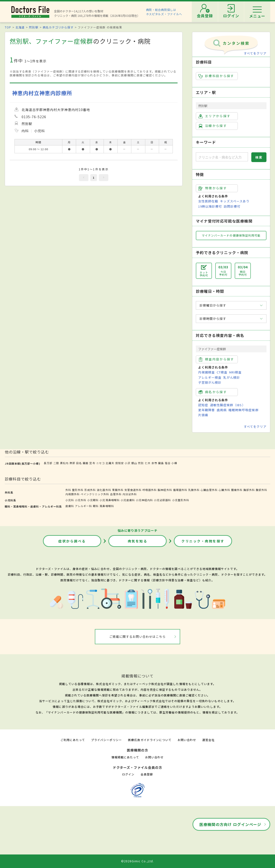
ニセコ (101, 463)
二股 (56, 463)
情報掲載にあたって (125, 757)
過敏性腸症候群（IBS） (228, 405)
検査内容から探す (216, 359)
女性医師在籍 (208, 201)
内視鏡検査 (206, 372)
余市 (154, 463)
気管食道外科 (133, 490)
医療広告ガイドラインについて (150, 740)
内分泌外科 (130, 494)
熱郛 (72, 463)
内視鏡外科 (73, 494)
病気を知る (138, 541)
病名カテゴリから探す (58, 27)
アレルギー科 (83, 506)
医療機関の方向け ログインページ (230, 824)
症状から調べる (72, 541)
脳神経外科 (165, 490)
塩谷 (168, 463)
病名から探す (213, 392)
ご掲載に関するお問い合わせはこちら (138, 637)
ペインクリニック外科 (95, 494)
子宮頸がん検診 (210, 382)
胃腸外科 (118, 490)
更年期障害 (206, 410)
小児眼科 (93, 500)
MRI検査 (235, 372)
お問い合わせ (187, 740)
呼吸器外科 (150, 490)
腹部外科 (261, 490)
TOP (8, 27)
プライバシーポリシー (106, 740)
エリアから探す (214, 116)
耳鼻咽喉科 (107, 506)
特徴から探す (213, 188)
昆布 (92, 463)
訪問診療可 (232, 206)
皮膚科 (70, 506)
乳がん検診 (232, 377)
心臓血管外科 (209, 490)
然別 (141, 463)
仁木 (148, 463)
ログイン (128, 774)
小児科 (70, 500)
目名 (79, 463)
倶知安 (119, 463)
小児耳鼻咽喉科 (110, 500)
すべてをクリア (255, 53)
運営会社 (208, 740)
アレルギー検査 (210, 377)
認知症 (203, 405)
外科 (68, 490)
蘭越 (86, 463)
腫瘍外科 (237, 490)
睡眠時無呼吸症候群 (243, 410)
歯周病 (222, 410)
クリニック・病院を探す (203, 541)
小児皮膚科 (128, 500)
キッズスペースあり (235, 201)
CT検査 (222, 372)
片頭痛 (203, 415)
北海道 (20, 27)
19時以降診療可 (210, 206)
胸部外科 (249, 490)
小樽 (174, 463)
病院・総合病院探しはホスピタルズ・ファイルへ (164, 12)
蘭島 (161, 463)
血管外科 (116, 494)
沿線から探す (213, 126)
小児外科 (81, 500)
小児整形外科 (181, 500)
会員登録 (147, 774)
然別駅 (34, 27)
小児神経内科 (144, 500)
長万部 (48, 463)
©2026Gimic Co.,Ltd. (137, 861)
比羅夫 (110, 463)
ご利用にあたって (73, 740)
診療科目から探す (216, 76)
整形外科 (78, 490)
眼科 (96, 506)
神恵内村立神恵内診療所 (42, 93)
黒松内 (64, 463)
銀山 (134, 463)
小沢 (128, 463)
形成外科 (90, 490)
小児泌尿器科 (162, 500)
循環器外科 (180, 490)
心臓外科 (224, 490)
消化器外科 (104, 490)
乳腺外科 (194, 490)
